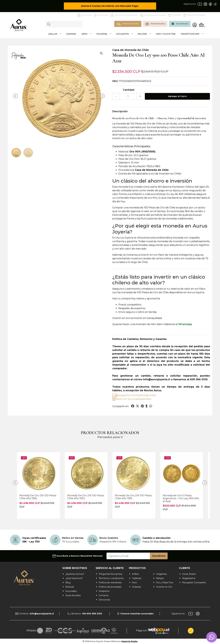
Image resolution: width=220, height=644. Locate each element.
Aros (84, 34)
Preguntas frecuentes (153, 15)
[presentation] (15, 96)
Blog (68, 583)
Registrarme (189, 578)
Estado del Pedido (194, 15)
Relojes (142, 34)
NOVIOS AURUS (155, 24)
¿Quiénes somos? (75, 574)
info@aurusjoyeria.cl (42, 614)
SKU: (115, 81)
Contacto (175, 15)
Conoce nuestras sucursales (135, 614)
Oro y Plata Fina (166, 34)
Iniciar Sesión (189, 574)
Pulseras (102, 34)
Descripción (120, 111)
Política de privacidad (110, 587)
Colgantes (122, 34)
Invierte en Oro (190, 34)
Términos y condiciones (124, 15)
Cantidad (129, 90)
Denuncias (85, 15)
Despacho (104, 591)
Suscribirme (159, 556)
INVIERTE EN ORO (128, 24)
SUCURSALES (180, 24)
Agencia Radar (129, 641)
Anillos (53, 34)
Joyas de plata (73, 595)
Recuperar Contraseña (194, 583)
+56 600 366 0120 (92, 614)
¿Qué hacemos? (74, 578)
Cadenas (71, 34)
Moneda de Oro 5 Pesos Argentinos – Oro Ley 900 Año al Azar (181, 498)
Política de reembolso (110, 583)
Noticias (70, 587)
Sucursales (101, 15)
